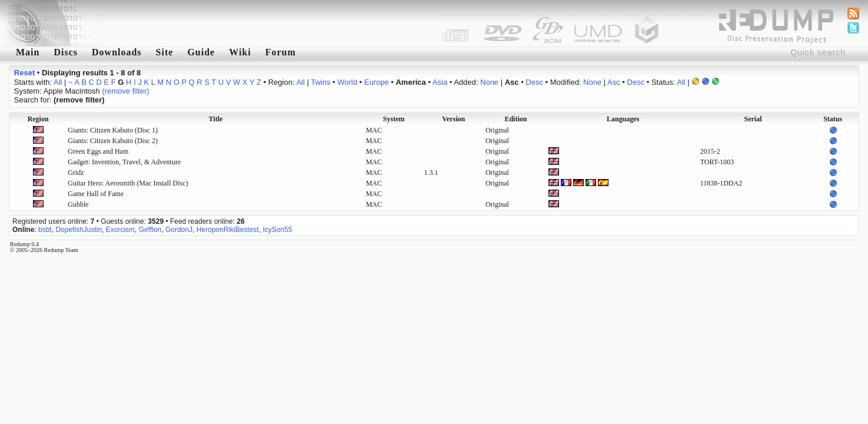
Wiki (240, 52)
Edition (516, 119)
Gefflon (150, 230)
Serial (753, 119)
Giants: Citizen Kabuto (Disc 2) (113, 141)
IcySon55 (277, 230)
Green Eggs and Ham (98, 151)
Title (216, 119)
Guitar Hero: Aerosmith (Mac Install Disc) (128, 183)
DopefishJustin (79, 230)
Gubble (78, 204)
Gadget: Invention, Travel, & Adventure (124, 162)
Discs (66, 52)
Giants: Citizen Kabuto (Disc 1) (113, 130)
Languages (623, 119)
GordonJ (179, 230)
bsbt (45, 230)
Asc (614, 82)
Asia (440, 82)
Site (165, 52)
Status (833, 119)
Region (38, 119)
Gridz (76, 173)
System (394, 119)
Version (453, 119)
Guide (201, 52)
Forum (281, 52)
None (489, 82)
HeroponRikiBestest (228, 230)
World (347, 82)
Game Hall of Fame (96, 194)
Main (28, 52)
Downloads (117, 52)
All (58, 82)
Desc (534, 82)
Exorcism (120, 230)
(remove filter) (125, 91)
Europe (377, 82)
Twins (320, 82)
